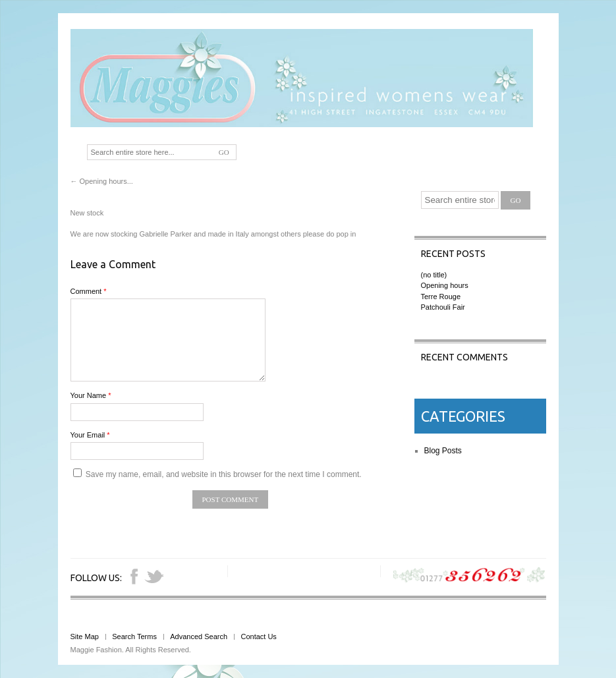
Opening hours (445, 285)
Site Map (85, 636)
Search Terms (134, 636)
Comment (89, 291)
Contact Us (258, 636)
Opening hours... (102, 181)
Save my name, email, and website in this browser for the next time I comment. (224, 474)
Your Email (90, 435)
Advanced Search (199, 636)
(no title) (434, 275)
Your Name (91, 395)
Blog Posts (443, 451)
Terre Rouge (441, 297)
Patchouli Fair (443, 307)
